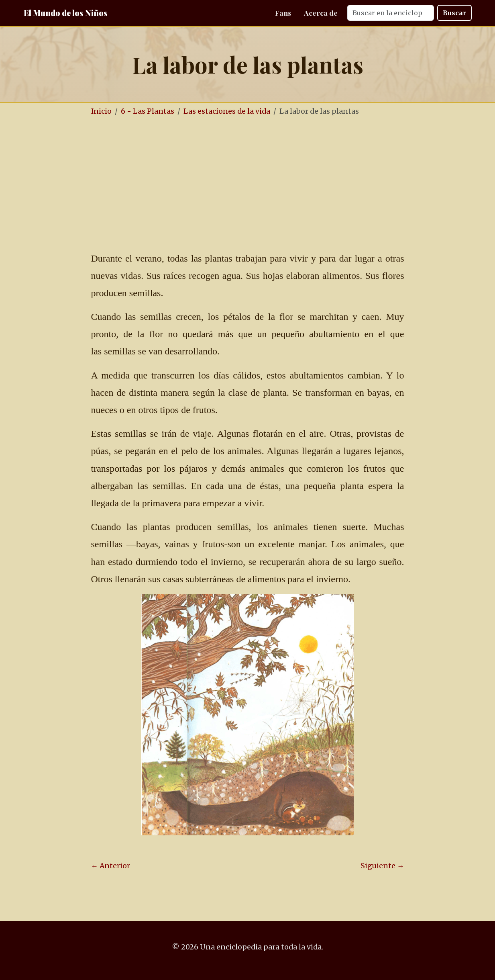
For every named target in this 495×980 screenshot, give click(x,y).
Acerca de (321, 13)
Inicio (101, 111)
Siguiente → (382, 866)
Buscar (454, 13)
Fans (283, 13)
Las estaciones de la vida (227, 111)
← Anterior (111, 866)
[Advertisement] (272, 184)
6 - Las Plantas (148, 111)
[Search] (391, 13)
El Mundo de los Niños (66, 13)
